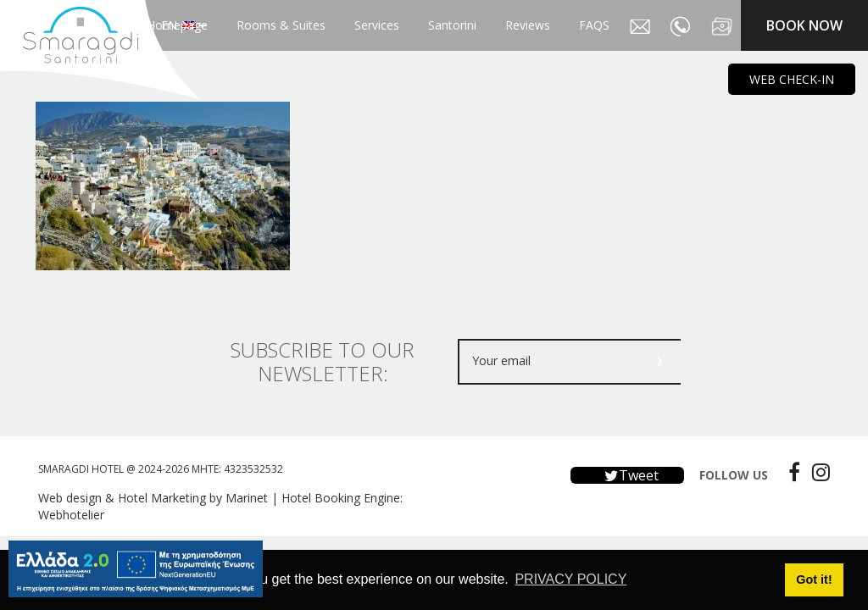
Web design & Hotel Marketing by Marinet (153, 498)
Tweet (627, 475)
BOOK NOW (804, 25)
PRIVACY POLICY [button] (570, 579)
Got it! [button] (814, 579)
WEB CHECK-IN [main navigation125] (792, 79)
